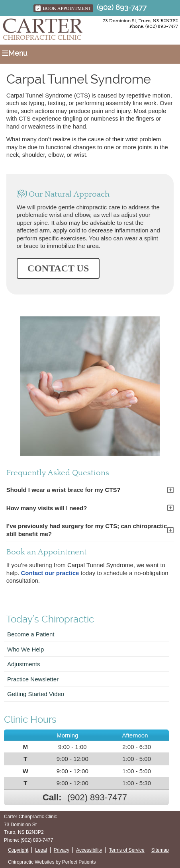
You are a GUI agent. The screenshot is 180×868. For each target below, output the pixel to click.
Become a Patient (31, 634)
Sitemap (160, 850)
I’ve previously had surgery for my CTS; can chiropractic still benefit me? (87, 530)
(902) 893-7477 (122, 7)
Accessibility (89, 850)
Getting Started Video (36, 694)
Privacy (62, 850)
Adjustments (24, 664)
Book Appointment (63, 8)
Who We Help (25, 649)
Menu (15, 53)
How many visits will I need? (47, 508)
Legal (41, 850)
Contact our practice (50, 573)
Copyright (18, 850)
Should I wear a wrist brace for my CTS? (64, 490)
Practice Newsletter (33, 679)
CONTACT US (58, 268)
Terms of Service (126, 850)
